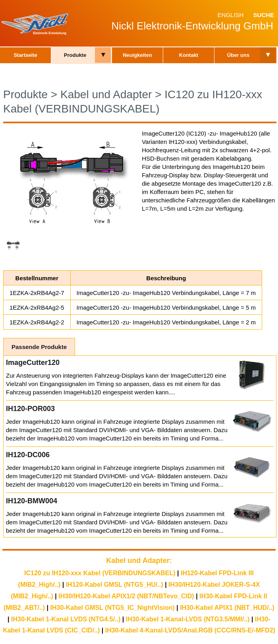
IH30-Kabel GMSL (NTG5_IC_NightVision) (113, 608)
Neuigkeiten (137, 55)
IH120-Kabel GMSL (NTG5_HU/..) (115, 585)
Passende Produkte (39, 347)
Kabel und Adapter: (139, 561)
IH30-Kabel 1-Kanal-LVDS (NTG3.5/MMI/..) (188, 619)
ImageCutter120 (33, 363)
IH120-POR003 (30, 409)
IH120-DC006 (28, 455)
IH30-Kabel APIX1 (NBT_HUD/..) (227, 608)
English (230, 15)
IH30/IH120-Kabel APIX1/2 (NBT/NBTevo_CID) (126, 596)
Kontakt (189, 55)
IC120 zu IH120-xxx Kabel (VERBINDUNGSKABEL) (100, 573)
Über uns (238, 55)
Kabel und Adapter (106, 94)
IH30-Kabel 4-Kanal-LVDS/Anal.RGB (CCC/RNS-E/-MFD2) (190, 630)
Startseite (25, 55)
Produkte (75, 55)
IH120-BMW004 (32, 501)
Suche (264, 15)
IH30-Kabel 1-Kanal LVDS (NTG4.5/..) (66, 619)
